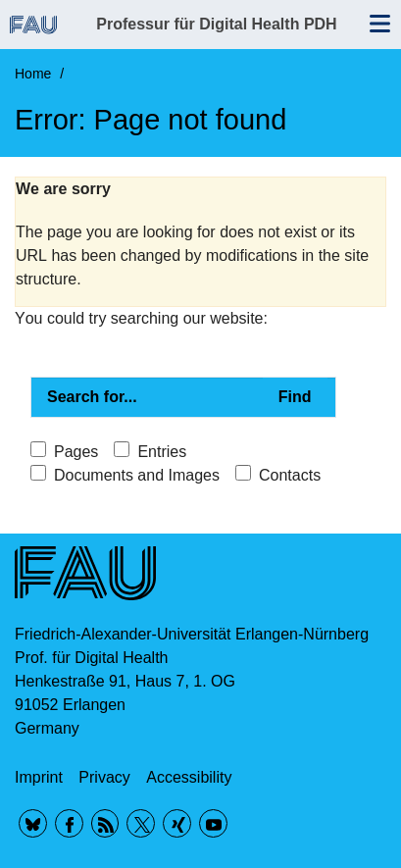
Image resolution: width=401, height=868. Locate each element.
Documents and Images (137, 475)
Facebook (69, 823)
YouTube (213, 823)
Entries (162, 452)
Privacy (104, 777)
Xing (177, 823)
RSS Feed (105, 823)
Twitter (141, 823)
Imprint (39, 777)
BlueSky (33, 823)
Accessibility (189, 777)
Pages (76, 452)
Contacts (290, 475)
